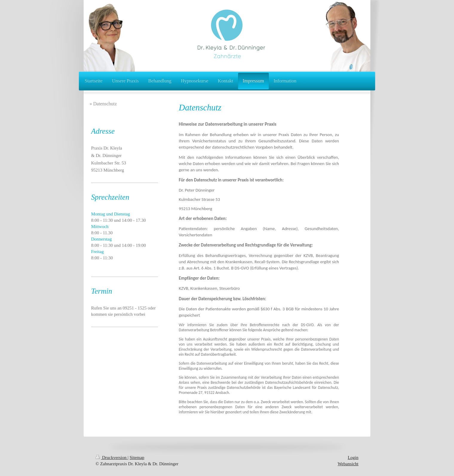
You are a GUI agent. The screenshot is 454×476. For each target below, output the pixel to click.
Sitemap (137, 457)
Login (353, 457)
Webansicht (348, 464)
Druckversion (112, 457)
